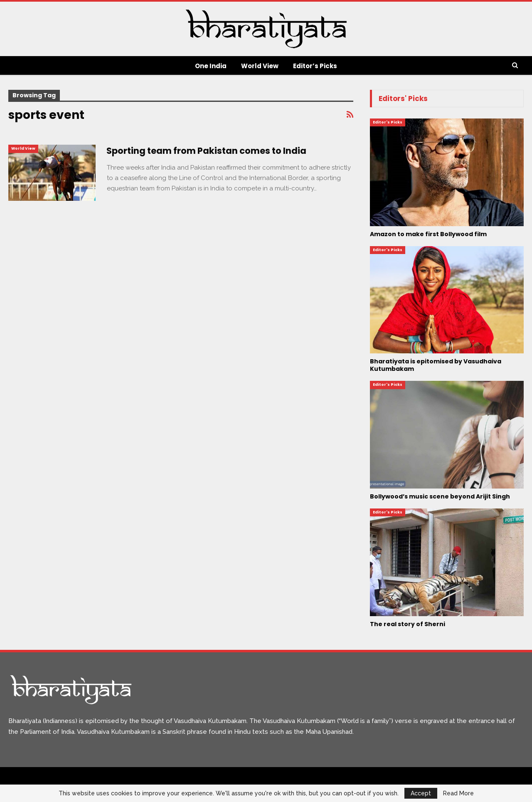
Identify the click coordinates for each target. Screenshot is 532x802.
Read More (458, 793)
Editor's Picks (388, 122)
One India (211, 66)
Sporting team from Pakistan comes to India (206, 151)
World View (260, 66)
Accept (421, 793)
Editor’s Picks (315, 66)
